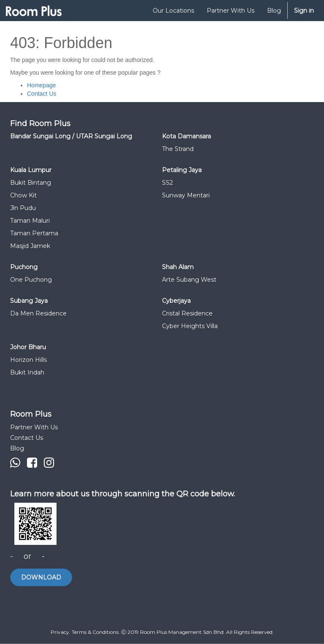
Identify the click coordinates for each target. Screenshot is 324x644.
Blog (17, 448)
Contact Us (42, 94)
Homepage (42, 85)
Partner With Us (34, 427)
